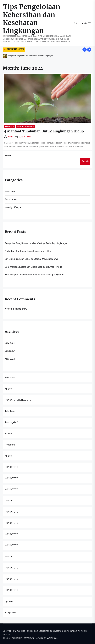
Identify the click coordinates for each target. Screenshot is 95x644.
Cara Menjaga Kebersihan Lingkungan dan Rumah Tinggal (34, 267)
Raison (8, 433)
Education (10, 126)
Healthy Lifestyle (26, 126)
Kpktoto (9, 389)
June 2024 (10, 351)
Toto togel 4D (11, 422)
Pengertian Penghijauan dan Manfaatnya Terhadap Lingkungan (31, 56)
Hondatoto (10, 378)
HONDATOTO (11, 400)
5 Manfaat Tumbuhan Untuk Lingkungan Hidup (44, 131)
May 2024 (10, 359)
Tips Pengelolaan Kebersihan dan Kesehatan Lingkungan (32, 19)
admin (11, 137)
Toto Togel (10, 411)
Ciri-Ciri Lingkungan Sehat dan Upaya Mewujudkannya (32, 259)
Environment (11, 199)
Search (8, 156)
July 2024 (10, 343)
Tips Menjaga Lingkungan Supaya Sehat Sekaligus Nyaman (34, 275)
